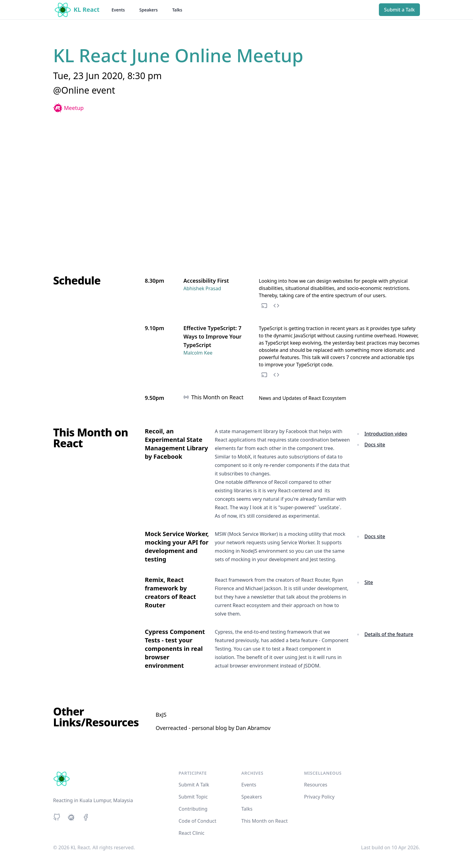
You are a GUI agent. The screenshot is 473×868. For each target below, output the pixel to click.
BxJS (161, 715)
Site (369, 582)
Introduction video (386, 434)
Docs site (375, 445)
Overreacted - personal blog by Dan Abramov (213, 728)
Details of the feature (389, 634)
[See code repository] (276, 306)
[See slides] (264, 306)
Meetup (68, 108)
